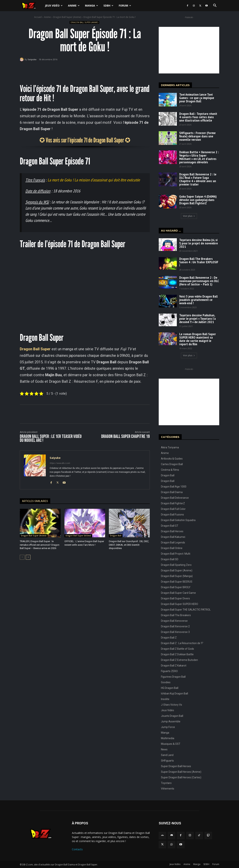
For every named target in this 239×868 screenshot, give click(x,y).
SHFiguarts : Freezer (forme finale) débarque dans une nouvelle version (197, 136)
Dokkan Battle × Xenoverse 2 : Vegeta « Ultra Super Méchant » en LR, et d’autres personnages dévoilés (199, 157)
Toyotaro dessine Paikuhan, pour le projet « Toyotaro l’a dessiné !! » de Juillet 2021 (197, 319)
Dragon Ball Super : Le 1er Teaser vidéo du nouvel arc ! (51, 438)
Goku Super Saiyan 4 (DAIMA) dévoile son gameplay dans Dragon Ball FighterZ (198, 200)
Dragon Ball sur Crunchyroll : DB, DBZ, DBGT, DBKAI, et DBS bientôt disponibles (129, 545)
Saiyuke (32, 59)
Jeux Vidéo (54, 5)
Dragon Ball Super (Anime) (67, 17)
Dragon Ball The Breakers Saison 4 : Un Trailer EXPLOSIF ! (199, 262)
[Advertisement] (189, 50)
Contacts (77, 849)
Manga (91, 5)
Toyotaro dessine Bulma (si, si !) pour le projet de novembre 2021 (199, 243)
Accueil (38, 17)
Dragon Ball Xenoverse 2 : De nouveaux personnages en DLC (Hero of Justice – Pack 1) (199, 281)
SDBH (108, 5)
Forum (125, 5)
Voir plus (189, 216)
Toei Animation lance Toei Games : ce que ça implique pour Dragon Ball (197, 98)
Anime (74, 5)
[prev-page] (22, 557)
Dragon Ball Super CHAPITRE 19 (125, 437)
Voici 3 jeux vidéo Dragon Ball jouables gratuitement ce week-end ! (198, 300)
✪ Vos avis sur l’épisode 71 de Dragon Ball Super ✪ (85, 140)
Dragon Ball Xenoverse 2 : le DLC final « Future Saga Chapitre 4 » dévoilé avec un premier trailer (198, 179)
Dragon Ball (116, 536)
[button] (215, 6)
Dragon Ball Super (35, 349)
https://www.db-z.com (60, 463)
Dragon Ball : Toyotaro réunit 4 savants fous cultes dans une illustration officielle (198, 117)
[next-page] (28, 557)
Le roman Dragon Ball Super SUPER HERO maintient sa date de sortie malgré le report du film (198, 339)
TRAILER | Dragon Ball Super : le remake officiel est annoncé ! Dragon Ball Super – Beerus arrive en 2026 (40, 545)
